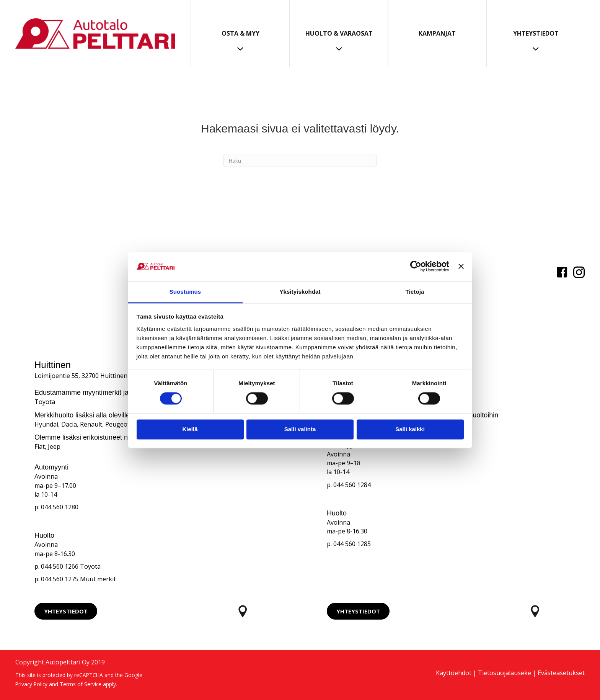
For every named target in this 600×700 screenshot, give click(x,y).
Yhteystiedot (536, 33)
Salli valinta (300, 429)
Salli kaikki (410, 429)
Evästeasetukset (561, 673)
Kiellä (190, 429)
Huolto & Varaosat (339, 33)
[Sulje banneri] (461, 267)
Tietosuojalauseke (505, 673)
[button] (66, 611)
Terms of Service (81, 684)
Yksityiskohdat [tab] (300, 292)
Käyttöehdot (454, 673)
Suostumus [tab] (185, 292)
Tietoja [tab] (415, 292)
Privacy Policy (31, 684)
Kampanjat (437, 33)
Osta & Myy (240, 33)
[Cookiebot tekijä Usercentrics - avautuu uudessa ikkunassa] (416, 267)
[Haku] (300, 160)
